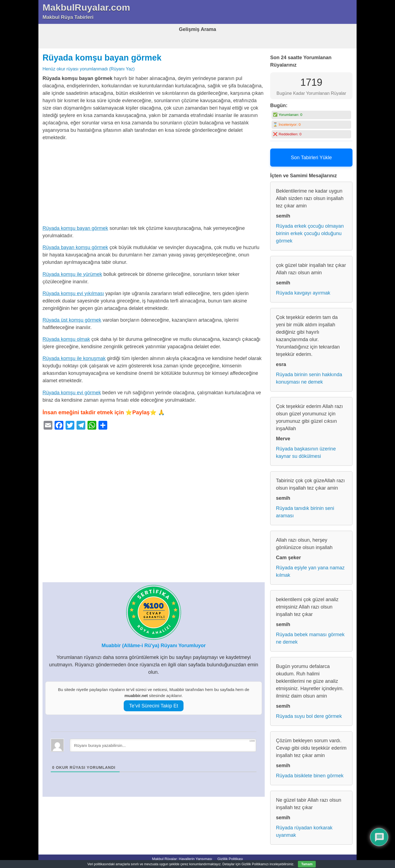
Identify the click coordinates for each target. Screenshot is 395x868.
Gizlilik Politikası (230, 859)
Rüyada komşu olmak (66, 339)
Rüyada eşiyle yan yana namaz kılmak (310, 571)
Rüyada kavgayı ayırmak (303, 293)
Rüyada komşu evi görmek (72, 393)
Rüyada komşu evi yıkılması (73, 293)
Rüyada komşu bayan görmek (102, 58)
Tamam (307, 864)
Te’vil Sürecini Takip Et (154, 706)
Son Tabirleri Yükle (311, 158)
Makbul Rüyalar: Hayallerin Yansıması (182, 859)
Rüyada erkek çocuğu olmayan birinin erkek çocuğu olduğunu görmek (310, 233)
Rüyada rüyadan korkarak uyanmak (304, 831)
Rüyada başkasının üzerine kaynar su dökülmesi (306, 452)
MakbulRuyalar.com (86, 7)
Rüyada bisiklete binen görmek (310, 776)
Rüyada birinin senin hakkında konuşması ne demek (309, 378)
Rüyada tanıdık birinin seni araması (305, 512)
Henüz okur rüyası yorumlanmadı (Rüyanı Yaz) (89, 69)
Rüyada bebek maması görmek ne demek (310, 638)
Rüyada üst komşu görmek (72, 320)
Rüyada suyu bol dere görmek (309, 716)
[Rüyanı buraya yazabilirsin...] (163, 745)
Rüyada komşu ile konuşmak (74, 358)
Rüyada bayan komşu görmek (75, 247)
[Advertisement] (154, 184)
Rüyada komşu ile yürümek (72, 274)
